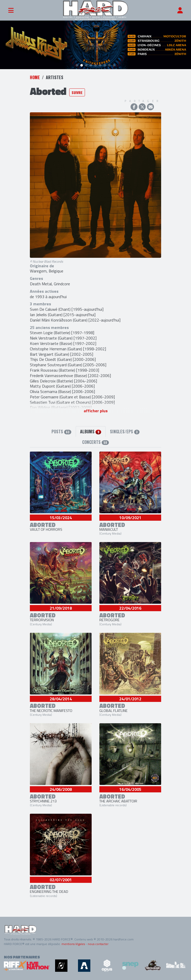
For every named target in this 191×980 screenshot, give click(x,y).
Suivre (77, 92)
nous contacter (98, 944)
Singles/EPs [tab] (125, 432)
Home (35, 77)
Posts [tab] (61, 432)
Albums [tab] (90, 432)
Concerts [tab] (95, 442)
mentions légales (73, 944)
